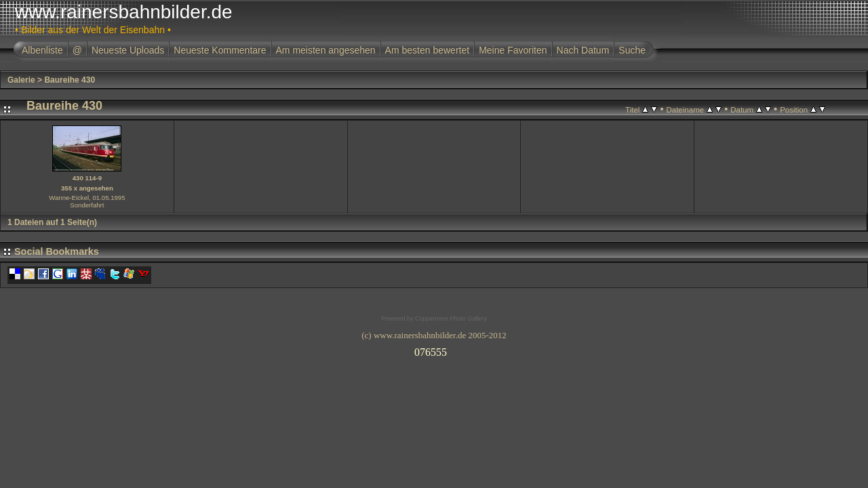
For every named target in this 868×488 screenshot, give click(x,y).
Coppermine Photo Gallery (451, 319)
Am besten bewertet (428, 50)
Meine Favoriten (513, 50)
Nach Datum (583, 50)
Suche (632, 50)
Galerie (21, 80)
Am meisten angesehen (326, 50)
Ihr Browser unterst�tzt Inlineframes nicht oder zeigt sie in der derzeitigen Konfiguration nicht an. (434, 350)
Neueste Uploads (128, 50)
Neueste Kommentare (220, 50)
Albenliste (42, 50)
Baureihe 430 (70, 80)
